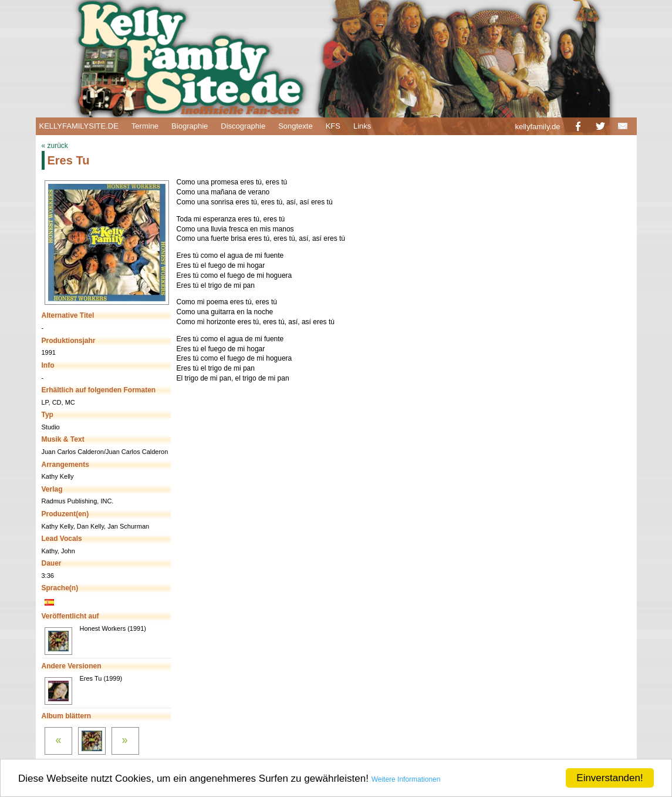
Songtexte (296, 126)
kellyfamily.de (537, 127)
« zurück (55, 146)
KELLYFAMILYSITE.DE (79, 126)
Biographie (190, 126)
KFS (333, 126)
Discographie (243, 126)
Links (362, 126)
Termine (145, 126)
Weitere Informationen (406, 779)
